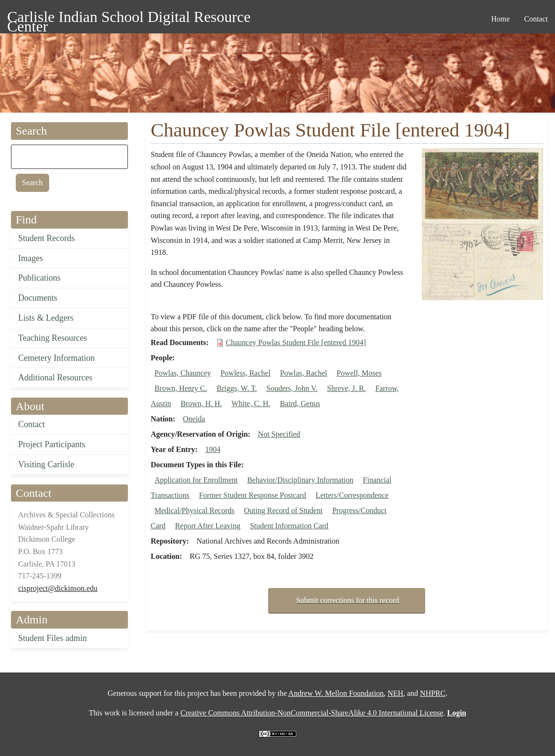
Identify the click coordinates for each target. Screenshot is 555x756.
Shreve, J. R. (346, 388)
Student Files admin (52, 638)
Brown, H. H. (201, 404)
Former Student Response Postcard (252, 495)
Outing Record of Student (283, 510)
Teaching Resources (52, 338)
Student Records (47, 238)
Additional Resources (55, 378)
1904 (213, 449)
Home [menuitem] (500, 19)
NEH (395, 693)
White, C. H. (251, 404)
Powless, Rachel (246, 373)
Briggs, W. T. (237, 388)
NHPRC (433, 693)
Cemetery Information (56, 358)
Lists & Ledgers (46, 318)
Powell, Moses (359, 373)
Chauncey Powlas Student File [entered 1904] (296, 342)
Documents (38, 298)
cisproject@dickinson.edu (58, 588)
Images (31, 258)
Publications (39, 278)
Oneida (194, 419)
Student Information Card (289, 526)
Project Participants (52, 444)
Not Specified (279, 434)
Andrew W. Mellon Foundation (336, 693)
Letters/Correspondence (352, 495)
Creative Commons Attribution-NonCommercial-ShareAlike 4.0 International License (312, 713)
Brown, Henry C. (181, 388)
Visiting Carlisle (46, 464)
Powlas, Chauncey (183, 373)
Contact (31, 424)
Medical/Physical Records (195, 510)
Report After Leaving (208, 526)
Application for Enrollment (196, 480)
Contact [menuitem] (536, 19)
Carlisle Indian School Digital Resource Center (129, 18)
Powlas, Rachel (304, 373)
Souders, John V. (292, 388)
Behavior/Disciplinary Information (300, 480)
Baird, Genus (300, 404)
